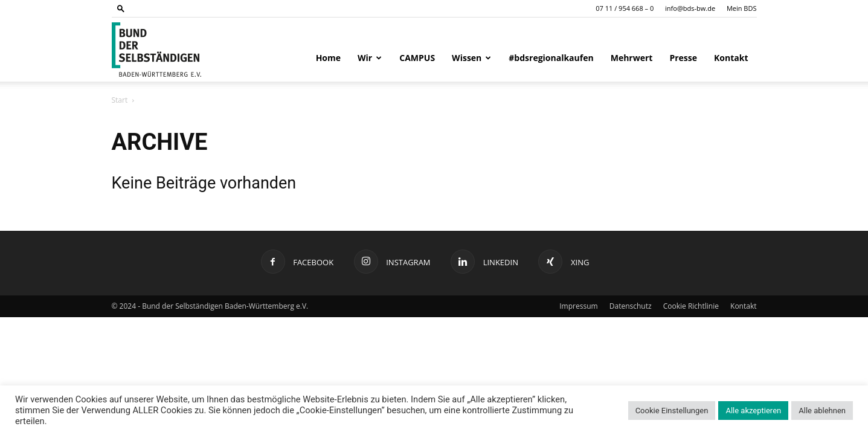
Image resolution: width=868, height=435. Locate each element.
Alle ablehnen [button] (822, 411)
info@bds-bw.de (690, 8)
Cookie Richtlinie (691, 306)
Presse (683, 58)
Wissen (471, 58)
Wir (370, 58)
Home (328, 58)
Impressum (578, 306)
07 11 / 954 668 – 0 (625, 8)
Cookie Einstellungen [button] (672, 411)
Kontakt (731, 58)
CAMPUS (417, 58)
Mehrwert (632, 58)
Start (120, 100)
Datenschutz (631, 306)
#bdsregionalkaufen (551, 58)
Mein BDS (742, 8)
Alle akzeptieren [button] (753, 411)
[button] (121, 8)
